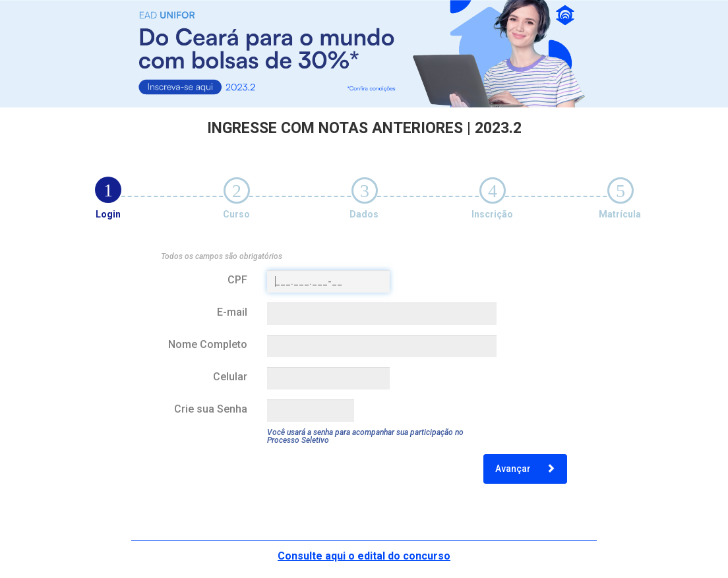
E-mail (232, 312)
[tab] (108, 190)
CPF (237, 280)
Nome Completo (208, 344)
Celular (230, 377)
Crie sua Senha (211, 409)
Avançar (525, 469)
